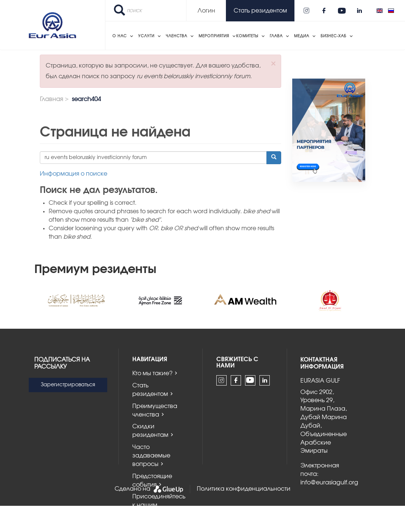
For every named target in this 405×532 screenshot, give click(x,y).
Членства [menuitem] (177, 36)
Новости (144, 526)
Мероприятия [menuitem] (214, 36)
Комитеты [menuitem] (247, 36)
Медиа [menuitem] (302, 36)
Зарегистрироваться (68, 385)
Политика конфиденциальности (244, 489)
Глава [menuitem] (276, 36)
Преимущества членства (155, 410)
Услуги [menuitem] (146, 36)
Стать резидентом (150, 390)
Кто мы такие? (152, 373)
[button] (273, 64)
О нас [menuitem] (120, 36)
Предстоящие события (152, 481)
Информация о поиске (74, 174)
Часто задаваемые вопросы (151, 456)
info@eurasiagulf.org (329, 483)
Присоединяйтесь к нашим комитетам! (159, 505)
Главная (51, 99)
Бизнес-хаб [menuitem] (334, 36)
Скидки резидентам (150, 431)
